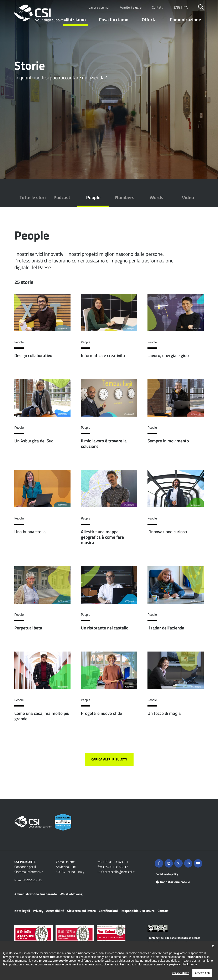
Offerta (149, 19)
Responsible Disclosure (138, 911)
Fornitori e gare (131, 7)
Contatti (158, 7)
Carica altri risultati (109, 759)
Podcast (62, 197)
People (93, 197)
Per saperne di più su (42, 336)
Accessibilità (55, 911)
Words (156, 197)
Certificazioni (108, 911)
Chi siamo (76, 19)
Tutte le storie (34, 197)
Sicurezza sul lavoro (82, 911)
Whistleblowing (71, 894)
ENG (177, 7)
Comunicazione (186, 19)
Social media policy (167, 874)
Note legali (22, 911)
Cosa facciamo (114, 19)
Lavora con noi (99, 7)
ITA (186, 7)
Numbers (125, 197)
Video (188, 197)
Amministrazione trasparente (36, 894)
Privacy (38, 911)
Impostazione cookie (173, 882)
